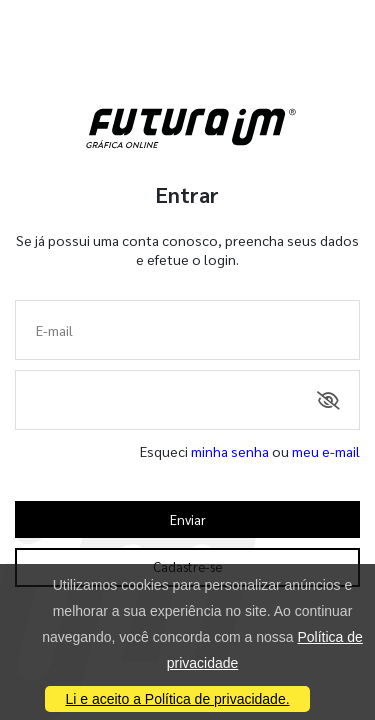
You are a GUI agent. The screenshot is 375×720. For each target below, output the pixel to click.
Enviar (188, 519)
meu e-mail (326, 451)
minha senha (230, 451)
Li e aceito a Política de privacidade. (177, 699)
